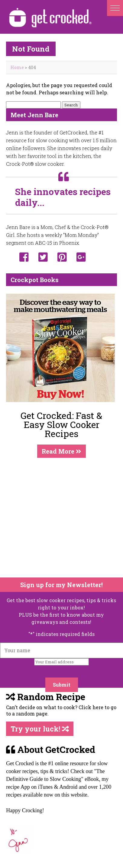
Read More (61, 451)
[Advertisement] (57, 518)
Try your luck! (40, 729)
